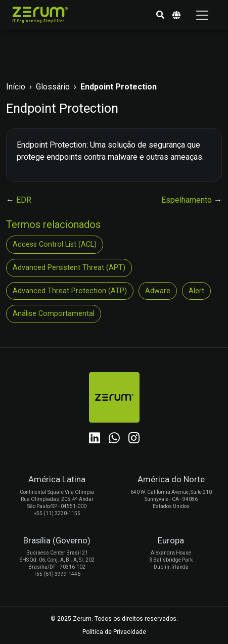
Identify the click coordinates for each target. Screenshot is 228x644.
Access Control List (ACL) (55, 244)
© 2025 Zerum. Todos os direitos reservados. (114, 619)
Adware (158, 291)
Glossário (53, 87)
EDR (24, 200)
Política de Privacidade (114, 632)
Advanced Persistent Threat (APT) (69, 268)
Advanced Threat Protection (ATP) (70, 291)
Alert (196, 291)
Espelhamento (188, 200)
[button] (160, 15)
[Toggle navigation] (202, 15)
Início (16, 87)
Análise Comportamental (54, 314)
